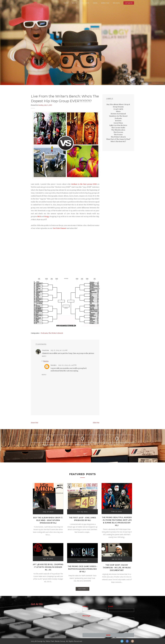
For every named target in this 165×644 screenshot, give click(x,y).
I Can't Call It (118, 109)
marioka (45, 350)
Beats (75, 3)
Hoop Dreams (118, 107)
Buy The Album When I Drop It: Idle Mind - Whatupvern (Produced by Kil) (48, 520)
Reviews (116, 3)
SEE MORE (82, 589)
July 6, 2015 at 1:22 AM (59, 350)
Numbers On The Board (118, 116)
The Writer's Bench (56, 333)
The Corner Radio (118, 128)
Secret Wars (118, 123)
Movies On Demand (118, 114)
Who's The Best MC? (118, 142)
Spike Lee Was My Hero (118, 125)
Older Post (96, 423)
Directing (105, 3)
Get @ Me (129, 3)
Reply (44, 356)
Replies (46, 361)
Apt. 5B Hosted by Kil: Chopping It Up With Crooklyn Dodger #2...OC (48, 567)
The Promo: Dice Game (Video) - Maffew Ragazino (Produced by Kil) (82, 569)
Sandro (54, 365)
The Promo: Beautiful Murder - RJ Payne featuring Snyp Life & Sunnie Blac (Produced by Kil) (117, 521)
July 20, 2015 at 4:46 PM (67, 365)
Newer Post (35, 423)
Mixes (95, 3)
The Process (118, 132)
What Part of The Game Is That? (118, 139)
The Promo (118, 135)
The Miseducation (118, 130)
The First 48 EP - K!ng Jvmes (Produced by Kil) (82, 519)
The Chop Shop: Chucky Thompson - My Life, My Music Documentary (117, 568)
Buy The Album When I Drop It (118, 104)
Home (66, 3)
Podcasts (85, 3)
